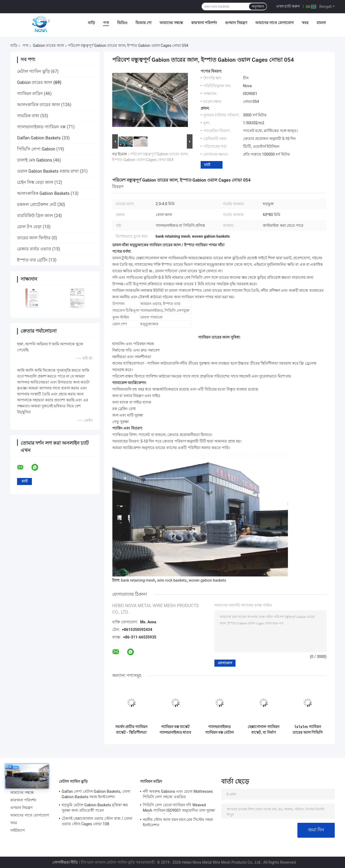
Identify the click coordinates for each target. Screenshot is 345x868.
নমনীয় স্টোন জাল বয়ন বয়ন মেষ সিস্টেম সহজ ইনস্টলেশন (178, 822)
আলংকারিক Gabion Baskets (43, 193)
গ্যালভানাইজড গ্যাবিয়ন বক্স (41, 127)
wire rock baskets (172, 580)
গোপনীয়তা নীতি (65, 862)
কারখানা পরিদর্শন (204, 23)
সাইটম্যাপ (18, 830)
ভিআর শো (143, 23)
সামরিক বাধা (28, 116)
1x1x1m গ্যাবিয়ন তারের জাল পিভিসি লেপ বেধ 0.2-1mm (308, 730)
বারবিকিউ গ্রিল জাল (35, 216)
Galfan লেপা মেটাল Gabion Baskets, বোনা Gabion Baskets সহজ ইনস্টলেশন (96, 794)
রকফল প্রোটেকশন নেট (37, 204)
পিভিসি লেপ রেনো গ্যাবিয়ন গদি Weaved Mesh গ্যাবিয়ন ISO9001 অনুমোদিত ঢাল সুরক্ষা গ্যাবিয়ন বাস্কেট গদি (179, 808)
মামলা (321, 23)
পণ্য (106, 23)
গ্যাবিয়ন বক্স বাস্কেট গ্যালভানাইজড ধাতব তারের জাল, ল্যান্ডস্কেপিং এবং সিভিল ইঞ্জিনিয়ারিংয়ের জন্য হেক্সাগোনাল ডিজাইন (175, 730)
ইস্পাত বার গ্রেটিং (32, 260)
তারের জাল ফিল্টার (34, 238)
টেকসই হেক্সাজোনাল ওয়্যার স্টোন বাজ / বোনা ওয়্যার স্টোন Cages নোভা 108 (97, 821)
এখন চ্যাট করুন (288, 6)
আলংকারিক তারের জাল (39, 105)
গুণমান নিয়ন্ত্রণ (236, 23)
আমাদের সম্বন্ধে (171, 23)
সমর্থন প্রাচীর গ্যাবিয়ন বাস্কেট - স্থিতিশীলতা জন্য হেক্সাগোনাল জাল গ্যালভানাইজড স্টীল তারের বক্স (131, 730)
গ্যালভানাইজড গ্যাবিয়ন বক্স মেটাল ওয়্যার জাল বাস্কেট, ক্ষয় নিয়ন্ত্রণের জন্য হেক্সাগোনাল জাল (219, 730)
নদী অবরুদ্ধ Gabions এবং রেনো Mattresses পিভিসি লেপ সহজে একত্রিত (178, 794)
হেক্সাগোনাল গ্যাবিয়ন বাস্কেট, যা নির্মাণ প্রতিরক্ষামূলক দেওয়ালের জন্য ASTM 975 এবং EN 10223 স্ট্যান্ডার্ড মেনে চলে (263, 730)
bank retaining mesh (138, 580)
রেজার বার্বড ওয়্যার (34, 249)
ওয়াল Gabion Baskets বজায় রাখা (48, 171)
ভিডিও (122, 23)
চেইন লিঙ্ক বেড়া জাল (35, 182)
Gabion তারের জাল (48, 45)
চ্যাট (207, 165)
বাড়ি (91, 23)
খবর (305, 23)
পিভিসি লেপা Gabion (36, 149)
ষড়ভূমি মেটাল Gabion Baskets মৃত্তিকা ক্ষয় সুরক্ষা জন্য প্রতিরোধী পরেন (95, 808)
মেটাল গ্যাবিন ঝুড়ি (33, 71)
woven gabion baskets (208, 580)
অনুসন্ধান (258, 6)
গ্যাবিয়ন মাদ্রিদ (30, 94)
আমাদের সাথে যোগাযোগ (274, 23)
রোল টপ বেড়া (29, 227)
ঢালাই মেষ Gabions (35, 160)
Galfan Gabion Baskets (39, 138)
